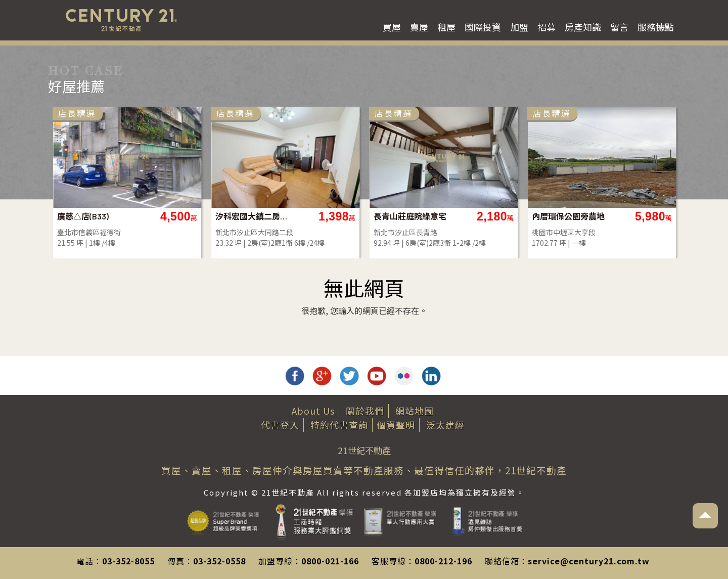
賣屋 (419, 27)
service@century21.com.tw (589, 561)
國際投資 (483, 27)
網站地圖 (415, 411)
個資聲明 (396, 425)
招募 (547, 27)
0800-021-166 (330, 561)
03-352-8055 (128, 561)
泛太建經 (445, 425)
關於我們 (365, 411)
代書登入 (280, 425)
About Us (313, 411)
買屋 (392, 27)
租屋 (446, 27)
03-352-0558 (219, 561)
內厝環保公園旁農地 (568, 216)
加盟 (519, 27)
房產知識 (583, 27)
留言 (619, 27)
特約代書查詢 (339, 425)
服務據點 (656, 27)
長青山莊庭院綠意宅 (410, 216)
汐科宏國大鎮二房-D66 (252, 216)
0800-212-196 (443, 561)
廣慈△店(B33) (83, 216)
